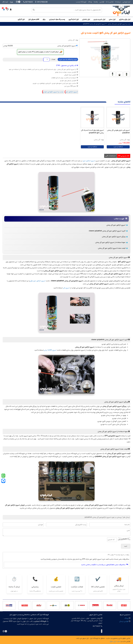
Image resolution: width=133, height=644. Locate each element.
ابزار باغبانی (86, 19)
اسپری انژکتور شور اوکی (38, 281)
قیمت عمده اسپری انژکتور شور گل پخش (113, 248)
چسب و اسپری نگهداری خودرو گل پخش (119, 24)
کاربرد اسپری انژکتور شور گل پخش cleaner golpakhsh (108, 231)
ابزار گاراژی (21, 19)
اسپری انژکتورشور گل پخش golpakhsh (94, 24)
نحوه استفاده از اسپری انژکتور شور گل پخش (111, 242)
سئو (119, 641)
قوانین (102, 2)
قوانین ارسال (124, 621)
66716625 (28, 2)
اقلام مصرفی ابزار (34, 19)
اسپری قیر (66, 288)
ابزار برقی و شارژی (125, 19)
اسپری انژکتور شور (72, 92)
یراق (44, 19)
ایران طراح (113, 641)
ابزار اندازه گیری (74, 19)
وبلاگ (90, 2)
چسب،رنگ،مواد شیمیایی (57, 19)
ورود (11, 2)
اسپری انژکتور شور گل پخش (117, 225)
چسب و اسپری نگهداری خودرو (53, 92)
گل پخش (71, 40)
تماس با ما (110, 2)
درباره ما (118, 2)
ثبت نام (5, 2)
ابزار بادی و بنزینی (99, 19)
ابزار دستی (112, 19)
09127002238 (42, 2)
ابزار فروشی (126, 2)
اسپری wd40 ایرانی (50, 350)
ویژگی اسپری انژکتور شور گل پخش (115, 237)
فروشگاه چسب (81, 2)
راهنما (96, 2)
